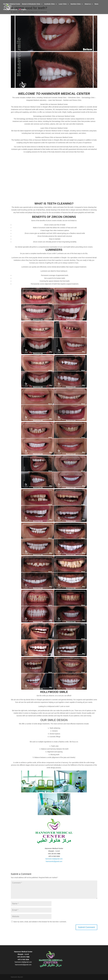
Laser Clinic (63, 5)
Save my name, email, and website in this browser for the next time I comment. (40, 922)
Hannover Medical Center (12, 5)
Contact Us (14, 10)
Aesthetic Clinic (50, 5)
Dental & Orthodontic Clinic (31, 5)
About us (88, 5)
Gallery (6, 10)
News (96, 5)
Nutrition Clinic (76, 5)
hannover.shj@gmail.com (54, 859)
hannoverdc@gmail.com (54, 861)
